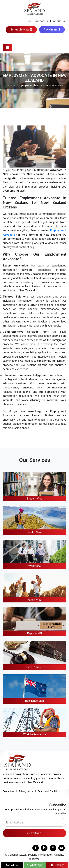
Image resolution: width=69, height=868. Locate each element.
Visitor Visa (35, 532)
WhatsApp (34, 865)
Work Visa (34, 566)
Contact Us (41, 21)
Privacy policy (26, 791)
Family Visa (34, 600)
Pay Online (52, 30)
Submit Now (34, 833)
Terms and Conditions (49, 791)
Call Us (12, 865)
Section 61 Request (35, 667)
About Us (59, 21)
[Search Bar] (29, 21)
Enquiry (57, 865)
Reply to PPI (34, 633)
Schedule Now (21, 30)
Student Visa (35, 499)
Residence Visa (34, 701)
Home (8, 85)
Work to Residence (35, 734)
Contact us (8, 791)
